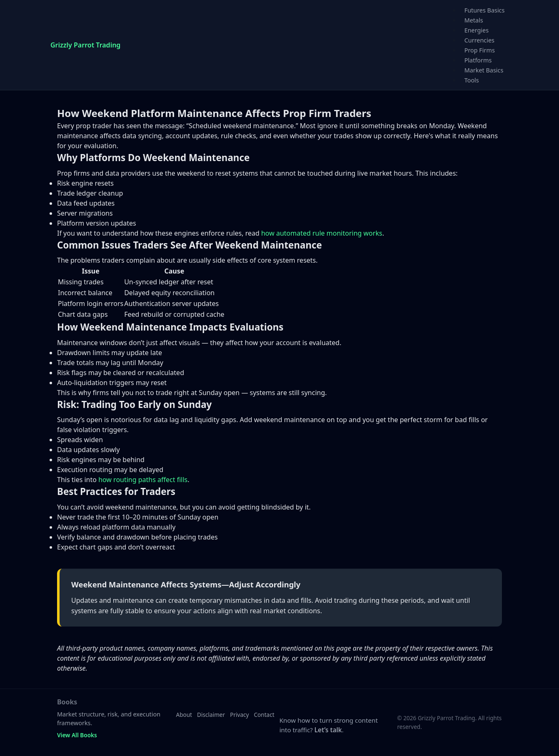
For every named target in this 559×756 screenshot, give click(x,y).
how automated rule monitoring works (322, 233)
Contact (264, 715)
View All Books (77, 735)
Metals (474, 20)
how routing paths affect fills (143, 480)
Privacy (239, 715)
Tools (472, 80)
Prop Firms (480, 50)
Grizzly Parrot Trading (85, 45)
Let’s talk (328, 730)
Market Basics (484, 70)
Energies (477, 30)
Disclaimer (211, 715)
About (184, 715)
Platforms (478, 60)
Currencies (479, 40)
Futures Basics (485, 10)
